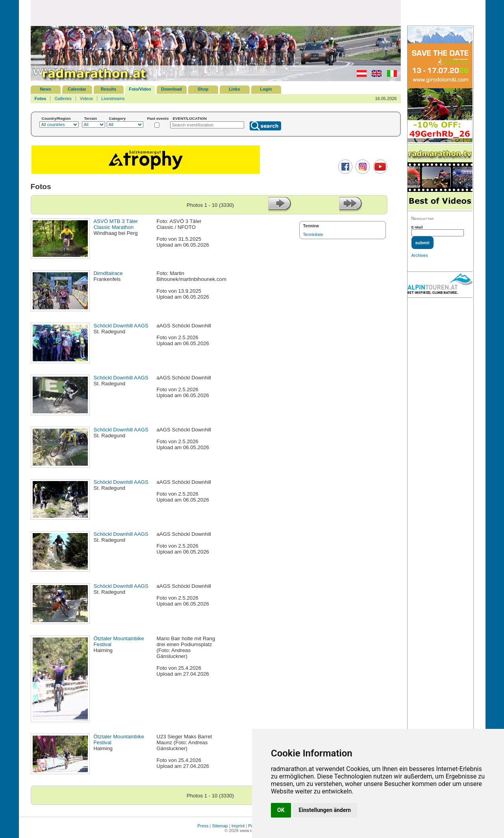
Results (109, 89)
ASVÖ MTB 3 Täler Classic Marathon (116, 224)
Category (118, 118)
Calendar (77, 89)
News (45, 89)
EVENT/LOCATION (190, 118)
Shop (203, 89)
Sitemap (220, 826)
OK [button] (281, 810)
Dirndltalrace (108, 273)
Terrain (91, 118)
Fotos (41, 98)
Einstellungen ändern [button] (325, 810)
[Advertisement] (216, 13)
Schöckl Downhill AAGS (121, 326)
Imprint (238, 826)
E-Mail (417, 227)
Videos (86, 98)
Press (203, 826)
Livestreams (113, 98)
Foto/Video (140, 89)
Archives (420, 255)
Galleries (63, 98)
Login (266, 89)
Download (171, 89)
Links (234, 89)
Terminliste (313, 234)
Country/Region (56, 118)
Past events (158, 118)
